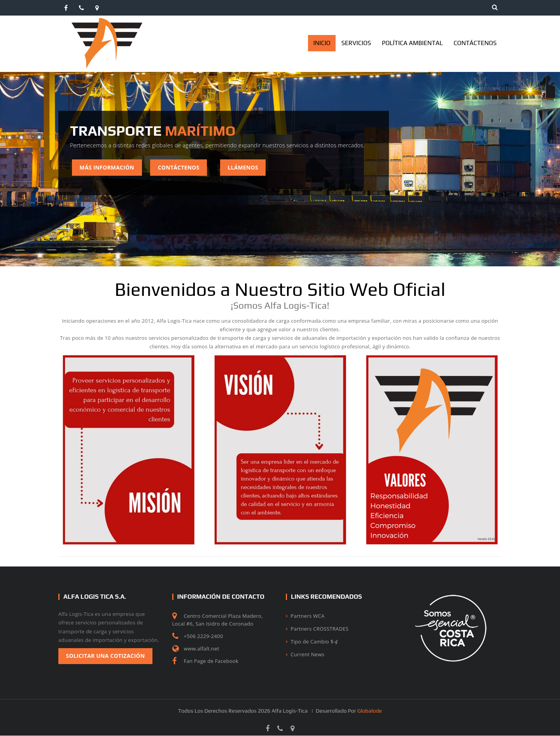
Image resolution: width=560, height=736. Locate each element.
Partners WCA (305, 616)
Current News (305, 654)
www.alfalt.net (202, 649)
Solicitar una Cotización (106, 656)
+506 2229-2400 (204, 636)
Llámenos (245, 167)
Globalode (370, 711)
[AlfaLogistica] (107, 21)
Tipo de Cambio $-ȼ (312, 642)
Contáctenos (180, 167)
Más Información (107, 167)
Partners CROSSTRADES (317, 629)
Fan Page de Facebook (211, 661)
